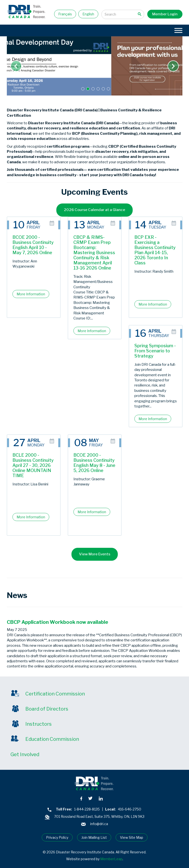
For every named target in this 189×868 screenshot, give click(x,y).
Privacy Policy (57, 837)
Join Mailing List (94, 837)
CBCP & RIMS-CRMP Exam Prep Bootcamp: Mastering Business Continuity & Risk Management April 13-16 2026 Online (94, 253)
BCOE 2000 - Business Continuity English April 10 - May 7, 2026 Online (33, 245)
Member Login (165, 14)
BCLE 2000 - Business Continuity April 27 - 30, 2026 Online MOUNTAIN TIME (33, 465)
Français (65, 14)
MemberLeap (111, 859)
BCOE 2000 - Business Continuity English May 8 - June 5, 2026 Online (94, 463)
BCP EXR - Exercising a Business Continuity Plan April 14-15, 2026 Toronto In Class (155, 250)
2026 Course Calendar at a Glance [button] (94, 210)
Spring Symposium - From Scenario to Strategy (155, 351)
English (88, 14)
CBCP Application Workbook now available (58, 622)
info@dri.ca (99, 824)
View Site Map (132, 837)
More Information (31, 294)
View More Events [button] (95, 554)
